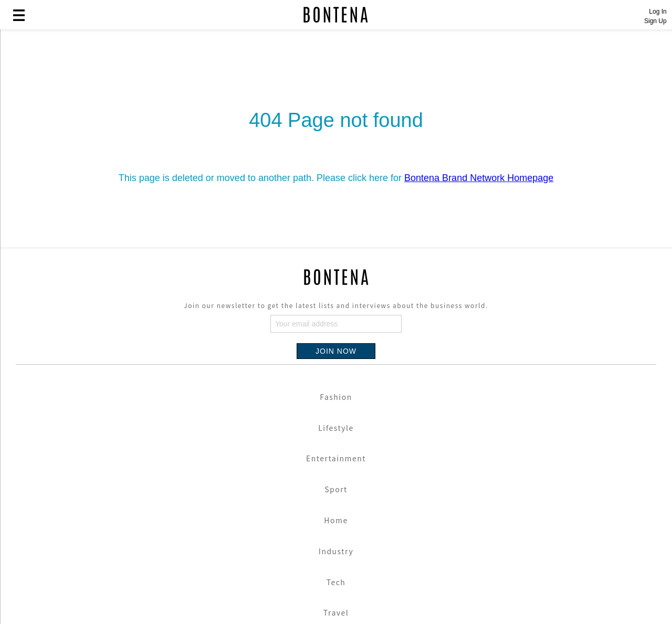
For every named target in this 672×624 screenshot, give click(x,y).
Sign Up (655, 21)
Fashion (336, 397)
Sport (336, 489)
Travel (336, 612)
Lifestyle (336, 428)
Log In (658, 12)
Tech (336, 582)
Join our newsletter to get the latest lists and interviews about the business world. (336, 305)
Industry (336, 551)
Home (336, 520)
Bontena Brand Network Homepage (479, 178)
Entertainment (336, 458)
